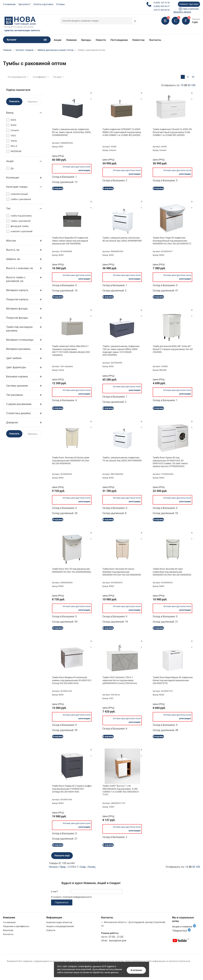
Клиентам (138, 40)
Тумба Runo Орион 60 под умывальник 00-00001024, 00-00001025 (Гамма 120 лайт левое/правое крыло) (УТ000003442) (170, 462)
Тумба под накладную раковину (19, 329)
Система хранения (17, 386)
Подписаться (62, 902)
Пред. (63, 867)
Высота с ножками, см (20, 268)
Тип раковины (15, 395)
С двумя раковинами (19, 404)
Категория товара (17, 187)
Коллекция (13, 178)
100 (193, 85)
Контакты (155, 40)
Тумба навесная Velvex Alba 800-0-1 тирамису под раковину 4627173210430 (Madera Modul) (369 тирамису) (71, 351)
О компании (9, 4)
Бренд (10, 113)
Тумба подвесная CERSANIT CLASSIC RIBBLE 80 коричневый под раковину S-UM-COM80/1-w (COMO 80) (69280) (122, 132)
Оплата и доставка (43, 4)
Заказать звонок (182, 12)
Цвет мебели (14, 358)
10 (182, 85)
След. (83, 867)
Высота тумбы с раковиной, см (16, 279)
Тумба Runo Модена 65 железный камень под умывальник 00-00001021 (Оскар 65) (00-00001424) (72, 680)
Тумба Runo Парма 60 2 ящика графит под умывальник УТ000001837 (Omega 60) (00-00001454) (72, 789)
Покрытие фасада (17, 318)
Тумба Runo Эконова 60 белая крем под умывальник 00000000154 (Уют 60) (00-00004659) (71, 460)
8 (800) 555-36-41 (162, 6)
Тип (8, 208)
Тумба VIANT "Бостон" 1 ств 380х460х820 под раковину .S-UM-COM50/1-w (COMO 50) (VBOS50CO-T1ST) (121, 790)
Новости (101, 40)
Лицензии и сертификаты (16, 926)
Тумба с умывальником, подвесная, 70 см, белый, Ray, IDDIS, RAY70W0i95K (122, 459)
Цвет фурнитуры (16, 367)
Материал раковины (18, 349)
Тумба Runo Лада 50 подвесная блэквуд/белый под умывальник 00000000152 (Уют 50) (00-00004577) (172, 241)
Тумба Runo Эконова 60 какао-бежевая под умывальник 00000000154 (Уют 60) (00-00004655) (122, 572)
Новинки (72, 40)
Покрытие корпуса (17, 299)
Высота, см (13, 250)
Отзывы (60, 4)
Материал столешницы (20, 340)
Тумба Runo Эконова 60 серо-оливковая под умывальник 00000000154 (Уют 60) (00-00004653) (172, 572)
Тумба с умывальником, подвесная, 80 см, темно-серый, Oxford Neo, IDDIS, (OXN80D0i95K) (72, 132)
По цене (57, 77)
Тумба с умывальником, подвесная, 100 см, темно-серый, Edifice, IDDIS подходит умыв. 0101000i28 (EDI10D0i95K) (121, 351)
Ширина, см (13, 259)
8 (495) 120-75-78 (162, 3)
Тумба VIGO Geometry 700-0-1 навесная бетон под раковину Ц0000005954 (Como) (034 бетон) (120, 680)
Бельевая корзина (17, 377)
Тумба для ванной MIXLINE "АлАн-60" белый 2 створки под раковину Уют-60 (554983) (173, 349)
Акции (58, 40)
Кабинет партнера (189, 4)
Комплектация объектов (59, 922)
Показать (14, 101)
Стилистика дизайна (18, 413)
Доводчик (12, 422)
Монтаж (11, 241)
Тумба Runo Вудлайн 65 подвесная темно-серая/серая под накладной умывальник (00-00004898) (70, 241)
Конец (92, 867)
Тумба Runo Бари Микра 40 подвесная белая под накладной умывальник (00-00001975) (173, 680)
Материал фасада (17, 309)
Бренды (86, 40)
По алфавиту (40, 77)
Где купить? (25, 4)
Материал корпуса (17, 290)
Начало (53, 867)
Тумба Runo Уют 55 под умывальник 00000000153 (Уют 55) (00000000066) (72, 570)
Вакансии (8, 930)
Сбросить (33, 102)
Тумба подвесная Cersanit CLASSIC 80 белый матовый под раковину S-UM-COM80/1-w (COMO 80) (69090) (172, 132)
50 (189, 85)
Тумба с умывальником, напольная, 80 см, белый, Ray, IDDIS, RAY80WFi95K (122, 239)
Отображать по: (178, 85)
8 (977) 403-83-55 (162, 10)
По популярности (17, 77)
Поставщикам (119, 40)
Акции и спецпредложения (60, 926)
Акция (10, 161)
